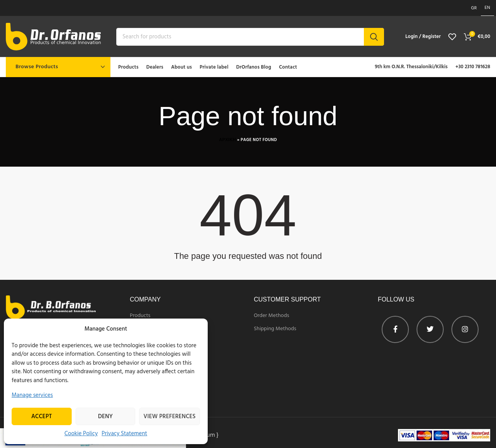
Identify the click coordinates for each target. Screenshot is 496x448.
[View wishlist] (452, 37)
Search (374, 37)
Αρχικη (227, 140)
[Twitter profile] (430, 329)
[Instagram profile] (465, 329)
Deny (105, 417)
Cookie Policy (81, 434)
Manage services (32, 395)
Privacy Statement (124, 434)
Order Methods (271, 316)
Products (140, 316)
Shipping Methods (275, 329)
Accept (42, 417)
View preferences (170, 417)
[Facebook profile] (395, 329)
